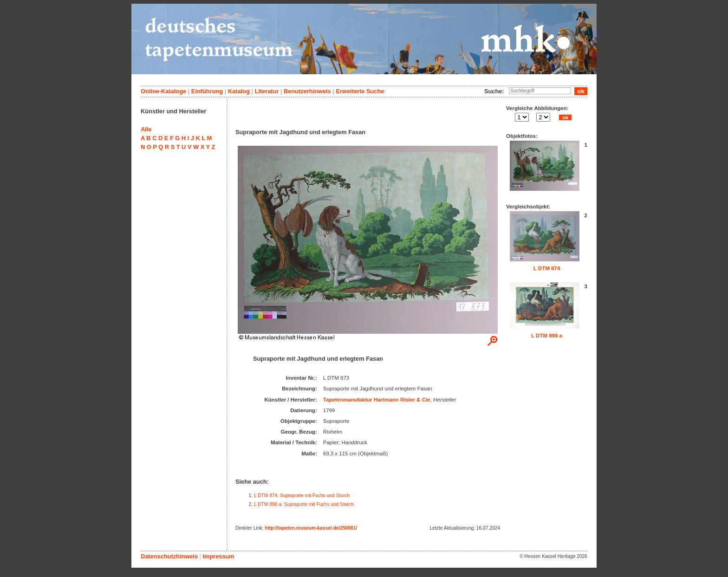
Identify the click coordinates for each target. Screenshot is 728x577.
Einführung (207, 91)
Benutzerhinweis (307, 91)
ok (565, 117)
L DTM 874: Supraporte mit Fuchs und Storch (302, 496)
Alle (146, 129)
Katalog (239, 91)
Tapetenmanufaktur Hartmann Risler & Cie (377, 400)
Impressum (218, 556)
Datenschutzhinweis (169, 556)
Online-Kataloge (163, 91)
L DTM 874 (547, 268)
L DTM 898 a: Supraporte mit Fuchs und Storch (304, 504)
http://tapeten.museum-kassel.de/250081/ (311, 528)
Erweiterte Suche (360, 91)
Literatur (266, 91)
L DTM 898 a (547, 336)
